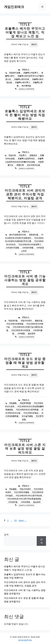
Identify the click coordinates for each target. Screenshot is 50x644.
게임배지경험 (15, 73)
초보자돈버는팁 (33, 165)
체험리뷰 (20, 165)
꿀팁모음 (39, 320)
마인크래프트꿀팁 (22, 492)
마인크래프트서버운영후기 (30, 244)
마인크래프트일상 (31, 413)
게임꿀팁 (13, 403)
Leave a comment (26, 89)
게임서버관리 (26, 320)
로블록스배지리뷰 (22, 79)
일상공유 (32, 333)
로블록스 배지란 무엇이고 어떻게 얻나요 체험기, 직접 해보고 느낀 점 (25, 32)
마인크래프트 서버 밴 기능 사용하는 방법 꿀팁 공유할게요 (25, 280)
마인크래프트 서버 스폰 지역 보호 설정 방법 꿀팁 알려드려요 (25, 449)
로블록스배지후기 (23, 82)
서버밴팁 (21, 333)
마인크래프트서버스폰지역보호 (29, 495)
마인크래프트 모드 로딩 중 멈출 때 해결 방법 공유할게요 (25, 363)
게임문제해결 (25, 403)
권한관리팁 (34, 235)
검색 (6, 534)
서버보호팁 (25, 502)
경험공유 (33, 155)
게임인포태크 (14, 7)
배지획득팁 (26, 86)
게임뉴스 (26, 69)
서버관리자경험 (12, 248)
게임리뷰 (12, 155)
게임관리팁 (13, 320)
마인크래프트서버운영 (21, 330)
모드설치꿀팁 (27, 416)
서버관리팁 (13, 502)
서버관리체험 (28, 248)
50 (16, 520)
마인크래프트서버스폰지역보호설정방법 (24, 499)
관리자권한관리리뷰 (17, 235)
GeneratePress (25, 640)
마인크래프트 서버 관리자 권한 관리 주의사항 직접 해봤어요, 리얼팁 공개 (25, 194)
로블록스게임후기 (31, 73)
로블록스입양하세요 (26, 158)
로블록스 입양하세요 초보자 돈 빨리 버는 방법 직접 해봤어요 (25, 115)
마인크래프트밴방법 (15, 324)
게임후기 (23, 155)
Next (23, 520)
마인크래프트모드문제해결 (27, 409)
